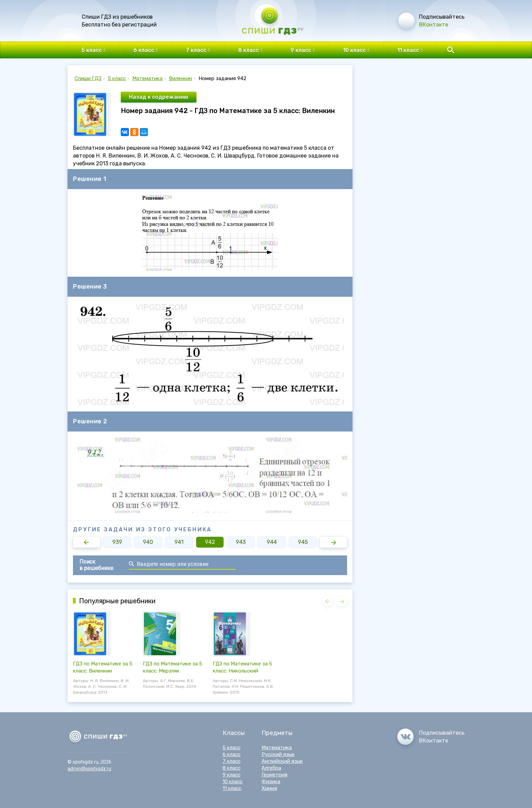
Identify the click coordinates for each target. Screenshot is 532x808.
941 (179, 542)
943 (241, 542)
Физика (271, 782)
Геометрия (274, 775)
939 (117, 542)
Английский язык (282, 761)
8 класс (232, 768)
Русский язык (278, 754)
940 (148, 542)
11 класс (232, 788)
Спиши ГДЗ (88, 78)
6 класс (232, 754)
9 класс (232, 775)
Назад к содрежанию (159, 97)
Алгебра (271, 768)
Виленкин (180, 78)
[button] (87, 542)
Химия (269, 788)
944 (272, 542)
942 (210, 542)
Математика (147, 78)
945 (303, 542)
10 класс (233, 782)
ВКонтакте (434, 25)
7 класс (232, 761)
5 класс (117, 78)
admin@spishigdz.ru (89, 769)
